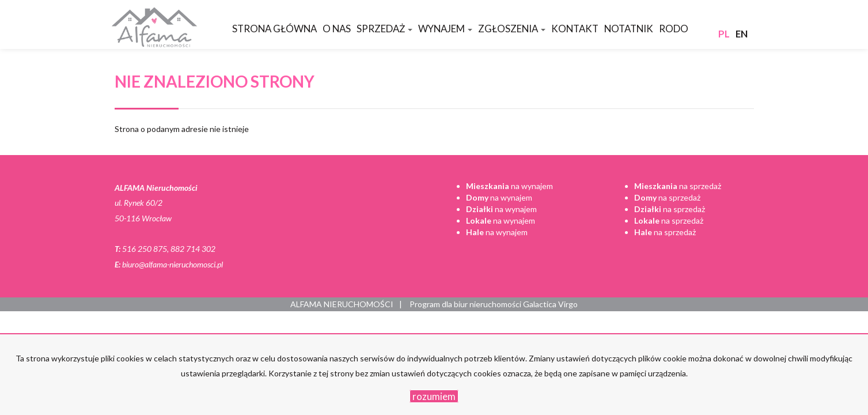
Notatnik (629, 29)
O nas (337, 29)
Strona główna (274, 29)
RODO (674, 29)
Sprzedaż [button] (384, 29)
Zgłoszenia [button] (512, 29)
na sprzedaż (678, 186)
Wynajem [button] (445, 29)
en (742, 34)
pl (724, 34)
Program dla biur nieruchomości (466, 304)
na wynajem (509, 186)
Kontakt (575, 29)
